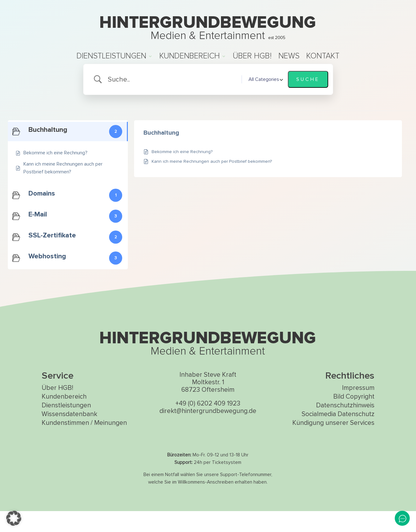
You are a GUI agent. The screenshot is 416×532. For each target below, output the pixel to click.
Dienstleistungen (111, 57)
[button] (14, 518)
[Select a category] (265, 100)
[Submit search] (308, 100)
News (289, 57)
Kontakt (323, 57)
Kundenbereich (190, 57)
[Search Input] (172, 100)
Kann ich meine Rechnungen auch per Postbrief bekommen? (212, 182)
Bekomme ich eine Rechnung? (182, 173)
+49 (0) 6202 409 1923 (208, 424)
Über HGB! (252, 57)
